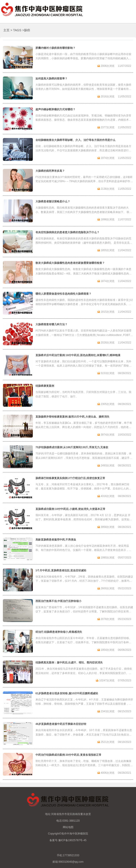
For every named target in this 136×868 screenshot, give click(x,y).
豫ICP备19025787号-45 (72, 840)
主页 (6, 30)
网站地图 (68, 827)
